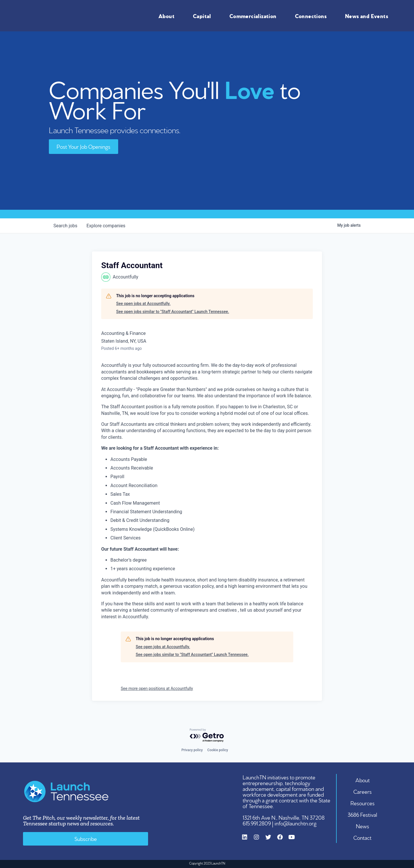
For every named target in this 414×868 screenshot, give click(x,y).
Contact (363, 837)
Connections (312, 16)
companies (106, 226)
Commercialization (254, 16)
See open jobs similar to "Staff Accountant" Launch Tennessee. (173, 312)
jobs (65, 226)
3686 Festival (363, 814)
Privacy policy (192, 750)
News (363, 826)
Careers (363, 791)
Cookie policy (218, 750)
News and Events (368, 16)
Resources (363, 803)
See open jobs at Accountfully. (143, 304)
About (168, 16)
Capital (203, 16)
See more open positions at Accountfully (157, 688)
